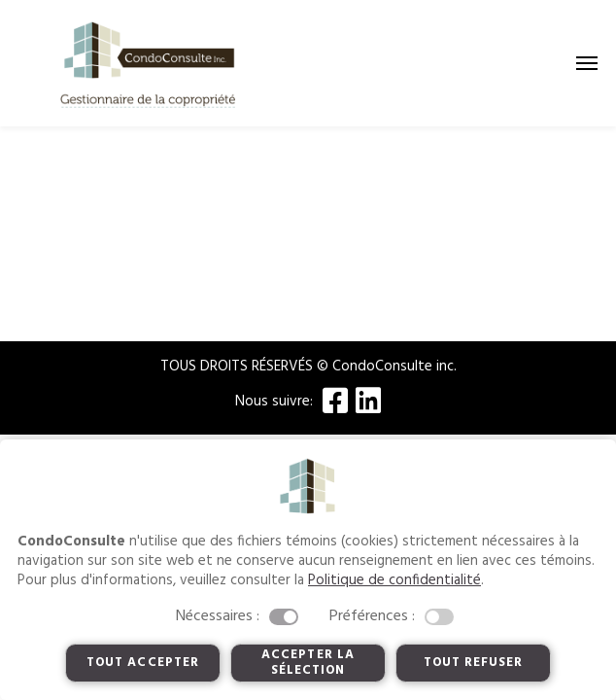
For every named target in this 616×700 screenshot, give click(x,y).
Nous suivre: (274, 402)
